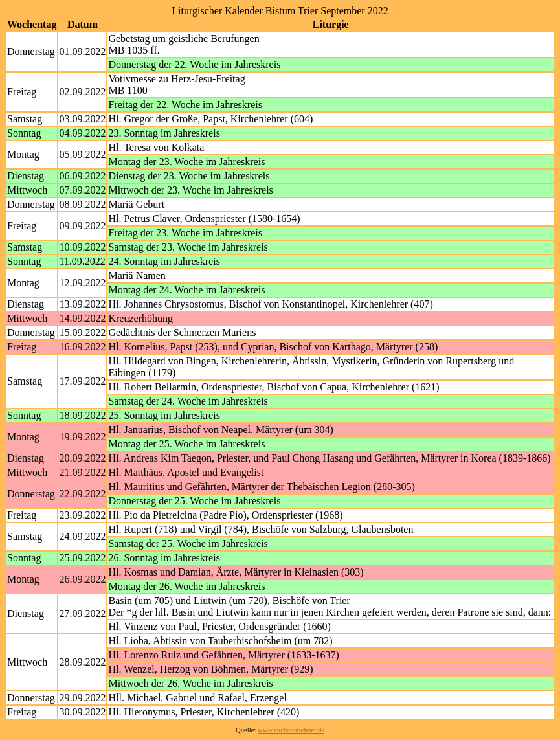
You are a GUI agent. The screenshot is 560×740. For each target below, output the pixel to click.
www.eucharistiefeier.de (291, 730)
